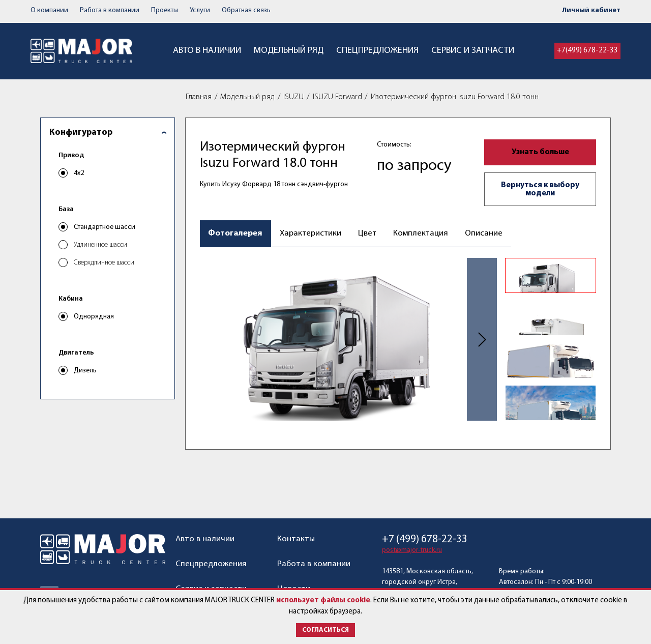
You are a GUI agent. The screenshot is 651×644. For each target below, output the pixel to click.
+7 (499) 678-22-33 (425, 539)
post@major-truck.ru (412, 550)
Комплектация (423, 234)
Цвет (369, 234)
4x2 (79, 174)
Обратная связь (246, 10)
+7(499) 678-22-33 (587, 51)
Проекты (165, 10)
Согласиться (325, 630)
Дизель (85, 371)
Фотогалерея (236, 234)
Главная (199, 97)
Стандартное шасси (105, 228)
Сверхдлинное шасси (104, 263)
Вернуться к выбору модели (540, 189)
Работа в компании (110, 10)
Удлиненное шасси (100, 245)
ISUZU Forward (337, 97)
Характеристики (311, 234)
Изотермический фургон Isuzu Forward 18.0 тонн (455, 97)
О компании (49, 10)
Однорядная (94, 317)
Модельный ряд (289, 51)
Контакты (296, 539)
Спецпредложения (377, 51)
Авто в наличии (207, 51)
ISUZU (293, 97)
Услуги (200, 10)
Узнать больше (540, 152)
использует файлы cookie (323, 601)
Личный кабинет (591, 10)
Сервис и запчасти (473, 51)
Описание (487, 234)
